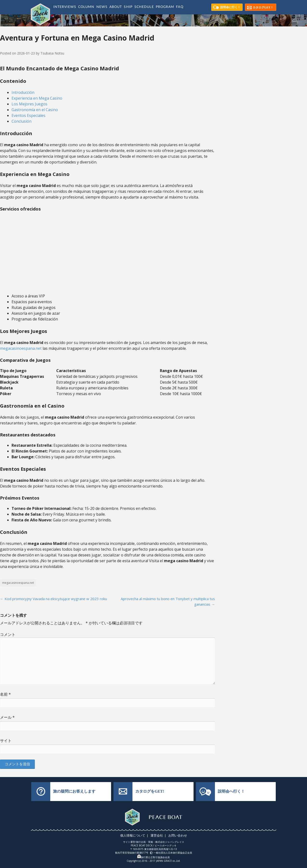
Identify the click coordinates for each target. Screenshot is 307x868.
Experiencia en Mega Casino (37, 98)
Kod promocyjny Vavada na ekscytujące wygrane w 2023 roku (53, 599)
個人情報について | (135, 835)
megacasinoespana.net (21, 348)
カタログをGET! (150, 791)
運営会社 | (159, 835)
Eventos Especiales (28, 115)
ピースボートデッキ (166, 845)
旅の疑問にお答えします (74, 791)
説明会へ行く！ (231, 791)
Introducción (23, 92)
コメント (8, 634)
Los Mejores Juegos (29, 104)
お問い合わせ (177, 835)
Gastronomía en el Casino (35, 110)
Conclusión (22, 121)
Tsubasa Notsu (52, 53)
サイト (6, 741)
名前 (5, 694)
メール (7, 717)
